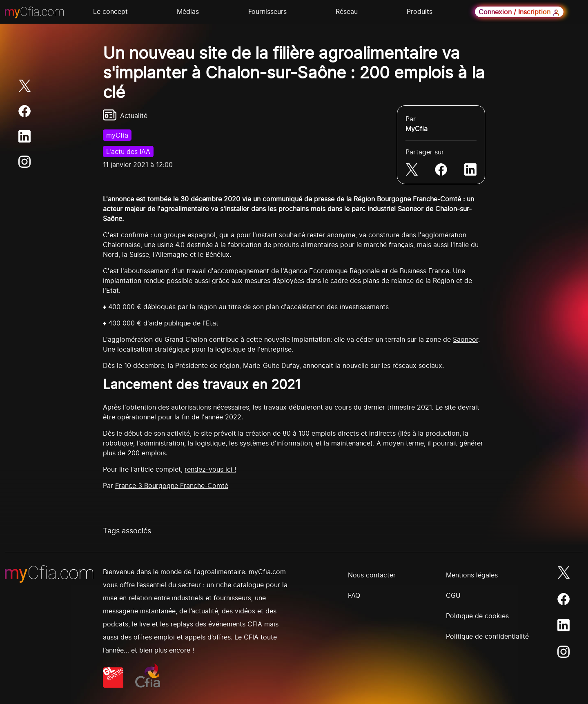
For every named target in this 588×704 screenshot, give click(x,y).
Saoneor (465, 339)
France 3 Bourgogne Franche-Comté (172, 486)
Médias (188, 11)
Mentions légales (472, 575)
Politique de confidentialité (487, 636)
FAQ (354, 595)
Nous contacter (372, 575)
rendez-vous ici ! (210, 469)
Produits (420, 11)
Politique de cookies (477, 616)
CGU (453, 595)
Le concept (110, 11)
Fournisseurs (267, 11)
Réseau (347, 11)
